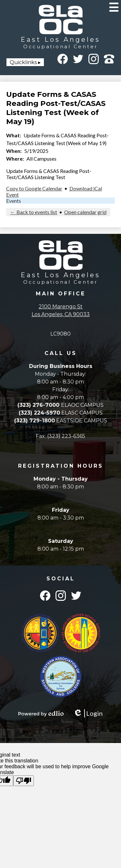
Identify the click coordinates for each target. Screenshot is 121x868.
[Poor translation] (24, 781)
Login (88, 713)
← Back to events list (34, 212)
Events (14, 201)
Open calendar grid (85, 212)
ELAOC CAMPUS (82, 405)
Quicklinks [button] (23, 62)
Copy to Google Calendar (34, 188)
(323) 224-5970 (39, 413)
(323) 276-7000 (39, 405)
